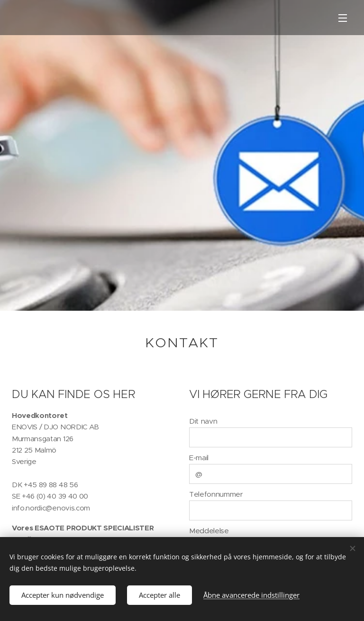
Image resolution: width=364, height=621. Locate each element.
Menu (343, 18)
